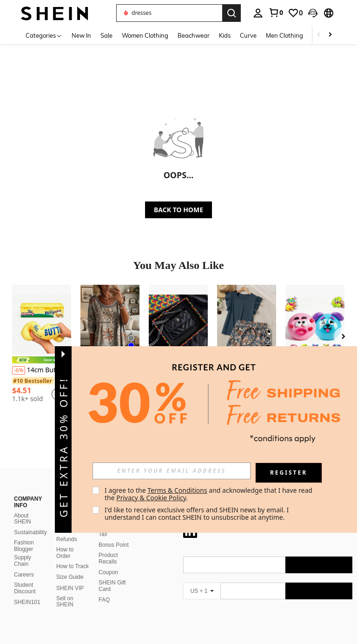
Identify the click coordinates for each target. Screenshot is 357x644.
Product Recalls (108, 547)
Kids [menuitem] (225, 35)
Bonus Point (114, 534)
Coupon (108, 561)
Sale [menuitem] (106, 35)
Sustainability (30, 521)
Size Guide (70, 566)
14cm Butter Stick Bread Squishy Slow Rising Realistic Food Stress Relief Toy (42, 370)
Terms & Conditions (177, 490)
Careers (24, 563)
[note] (42, 360)
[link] (276, 13)
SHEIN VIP (70, 577)
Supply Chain (23, 550)
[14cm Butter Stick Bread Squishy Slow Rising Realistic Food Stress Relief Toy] (42, 324)
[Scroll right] (330, 35)
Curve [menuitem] (248, 35)
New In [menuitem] (81, 35)
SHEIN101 (27, 591)
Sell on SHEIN (65, 590)
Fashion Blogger (24, 535)
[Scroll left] (319, 35)
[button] (313, 13)
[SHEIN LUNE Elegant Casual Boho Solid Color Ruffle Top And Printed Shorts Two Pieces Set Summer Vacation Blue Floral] (247, 324)
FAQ (104, 589)
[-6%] (19, 370)
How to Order (65, 542)
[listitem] (42, 347)
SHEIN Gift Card (112, 575)
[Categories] (44, 35)
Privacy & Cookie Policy (151, 498)
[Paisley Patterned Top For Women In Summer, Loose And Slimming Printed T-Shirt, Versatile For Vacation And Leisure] (110, 324)
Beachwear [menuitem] (194, 35)
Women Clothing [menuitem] (145, 35)
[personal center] (258, 13)
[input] (172, 471)
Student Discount (25, 577)
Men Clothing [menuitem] (284, 35)
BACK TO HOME (178, 210)
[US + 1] (202, 580)
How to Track (73, 555)
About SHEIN (23, 508)
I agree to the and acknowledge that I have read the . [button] (209, 494)
